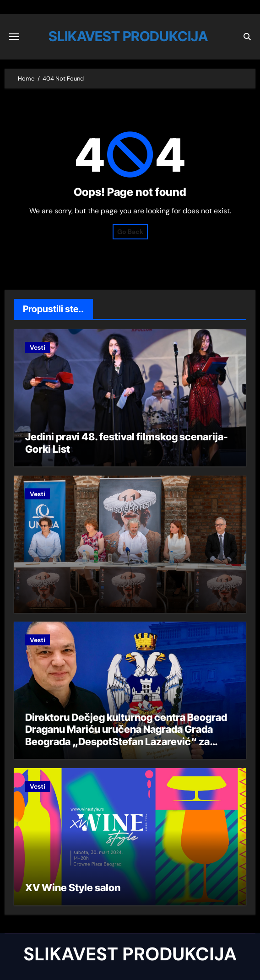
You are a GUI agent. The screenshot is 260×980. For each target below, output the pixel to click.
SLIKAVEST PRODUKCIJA (128, 36)
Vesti (38, 347)
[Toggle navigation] (14, 37)
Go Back (130, 232)
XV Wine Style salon (73, 888)
